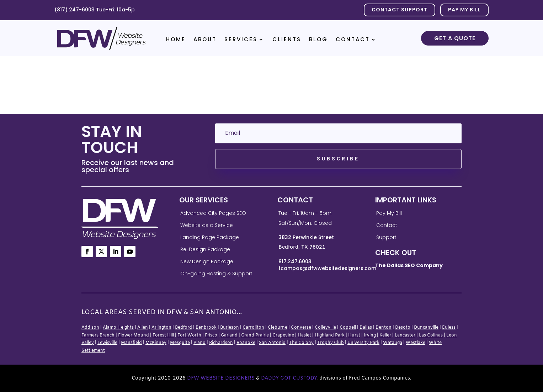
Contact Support (400, 10)
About (205, 40)
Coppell (348, 328)
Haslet (304, 335)
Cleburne (278, 328)
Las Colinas (431, 335)
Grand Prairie (255, 335)
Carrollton (253, 328)
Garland (229, 335)
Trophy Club (331, 343)
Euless (449, 328)
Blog (318, 40)
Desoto (403, 328)
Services (241, 40)
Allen (143, 328)
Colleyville (325, 328)
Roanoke (246, 343)
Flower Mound (134, 335)
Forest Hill (163, 335)
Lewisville (107, 343)
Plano (199, 343)
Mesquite (180, 343)
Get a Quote (455, 38)
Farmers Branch (98, 335)
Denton (384, 328)
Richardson (221, 343)
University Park (363, 343)
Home (176, 40)
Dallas (366, 328)
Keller (385, 335)
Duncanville (426, 328)
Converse (301, 328)
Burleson (230, 328)
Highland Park (330, 335)
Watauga (393, 343)
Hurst (354, 335)
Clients (287, 40)
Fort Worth (189, 335)
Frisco (211, 335)
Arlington (161, 328)
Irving (370, 335)
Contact (353, 40)
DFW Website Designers (221, 378)
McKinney (156, 343)
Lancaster (405, 335)
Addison (90, 328)
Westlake (416, 343)
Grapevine (283, 335)
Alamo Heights (118, 328)
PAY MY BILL (464, 10)
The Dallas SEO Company (409, 265)
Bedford (183, 328)
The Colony (301, 343)
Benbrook (206, 328)
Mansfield (131, 343)
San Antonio (272, 343)
